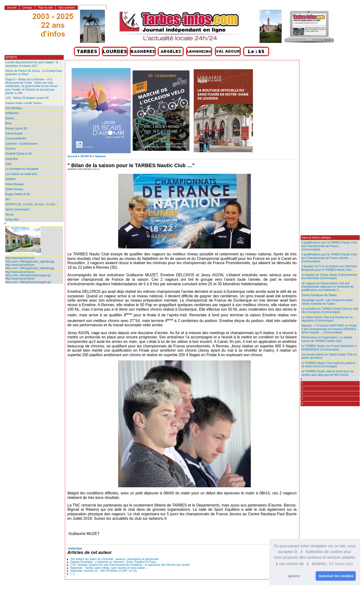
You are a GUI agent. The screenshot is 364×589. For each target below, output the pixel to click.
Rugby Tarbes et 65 (18, 194)
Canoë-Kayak (14, 133)
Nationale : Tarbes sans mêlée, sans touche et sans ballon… (109, 568)
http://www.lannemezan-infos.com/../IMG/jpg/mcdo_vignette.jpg (30, 260)
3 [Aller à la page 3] (302, 389)
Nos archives (67, 8)
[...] (72, 574)
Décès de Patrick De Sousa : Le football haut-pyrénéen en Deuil (34, 73)
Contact (27, 8)
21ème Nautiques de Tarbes (319, 295)
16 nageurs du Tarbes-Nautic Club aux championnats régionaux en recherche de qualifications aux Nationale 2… (328, 287)
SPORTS (86, 156)
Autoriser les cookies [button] (336, 576)
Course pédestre (16, 138)
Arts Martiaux (14, 108)
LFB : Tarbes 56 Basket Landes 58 (27, 98)
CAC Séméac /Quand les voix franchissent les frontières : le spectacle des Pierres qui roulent (130, 565)
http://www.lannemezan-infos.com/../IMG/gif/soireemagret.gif (28, 274)
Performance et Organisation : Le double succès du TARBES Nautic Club (327, 339)
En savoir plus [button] (341, 564)
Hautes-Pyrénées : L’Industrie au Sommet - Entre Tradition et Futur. (114, 562)
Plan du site (45, 8)
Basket (10, 118)
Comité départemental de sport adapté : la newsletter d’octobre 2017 (32, 64)
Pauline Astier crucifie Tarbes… (25, 103)
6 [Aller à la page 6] (302, 404)
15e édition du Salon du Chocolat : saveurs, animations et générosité (115, 559)
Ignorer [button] (294, 576)
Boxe (9, 123)
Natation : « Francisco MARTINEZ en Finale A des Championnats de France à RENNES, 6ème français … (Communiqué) (329, 329)
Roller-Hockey (14, 189)
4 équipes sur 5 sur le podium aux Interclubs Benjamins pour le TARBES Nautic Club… (329, 268)
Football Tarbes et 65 (19, 154)
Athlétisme (12, 113)
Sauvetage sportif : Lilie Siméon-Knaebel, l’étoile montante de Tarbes (327, 302)
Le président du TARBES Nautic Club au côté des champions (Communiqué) (330, 310)
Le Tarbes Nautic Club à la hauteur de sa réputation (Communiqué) (327, 319)
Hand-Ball (12, 159)
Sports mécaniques (18, 209)
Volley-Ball (12, 220)
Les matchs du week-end (21, 174)
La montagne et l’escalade (22, 169)
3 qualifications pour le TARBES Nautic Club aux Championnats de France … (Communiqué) (329, 246)
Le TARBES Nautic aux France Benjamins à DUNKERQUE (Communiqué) (329, 348)
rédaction (96, 169)
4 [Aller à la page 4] (302, 394)
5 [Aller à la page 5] (302, 399)
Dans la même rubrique (316, 238)
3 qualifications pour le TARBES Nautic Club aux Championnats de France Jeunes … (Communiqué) (329, 258)
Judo (9, 164)
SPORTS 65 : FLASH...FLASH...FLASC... (32, 204)
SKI (8, 199)
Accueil (72, 156)
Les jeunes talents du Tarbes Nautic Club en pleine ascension (329, 356)
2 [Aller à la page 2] (302, 383)
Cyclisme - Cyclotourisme (21, 144)
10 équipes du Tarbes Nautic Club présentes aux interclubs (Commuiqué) (329, 276)
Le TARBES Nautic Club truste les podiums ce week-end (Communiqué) (329, 365)
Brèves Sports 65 (16, 129)
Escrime (11, 149)
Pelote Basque (15, 184)
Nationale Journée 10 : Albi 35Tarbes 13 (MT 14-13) (104, 571)
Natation (101, 156)
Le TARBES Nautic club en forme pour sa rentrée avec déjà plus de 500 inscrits (327, 373)
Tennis (10, 215)
